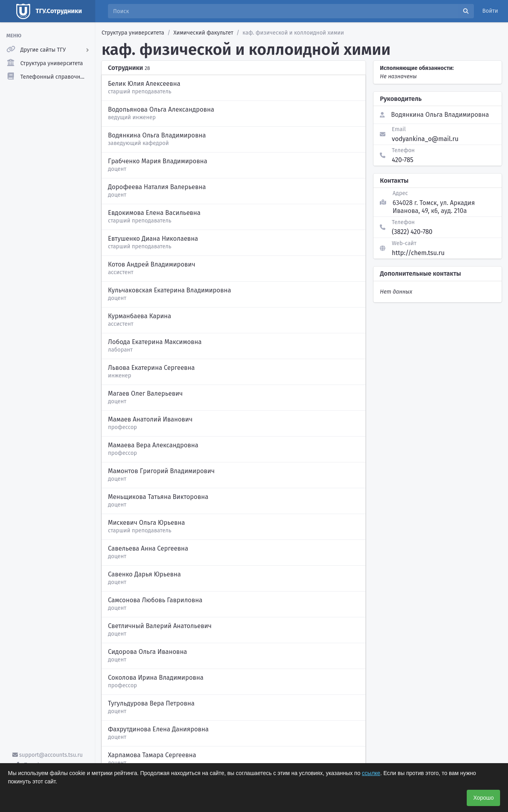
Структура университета (133, 33)
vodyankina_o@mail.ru (425, 139)
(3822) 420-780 (412, 232)
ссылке (371, 773)
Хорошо (483, 798)
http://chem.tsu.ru (418, 253)
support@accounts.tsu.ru (48, 755)
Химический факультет (203, 33)
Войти (490, 11)
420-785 (402, 160)
